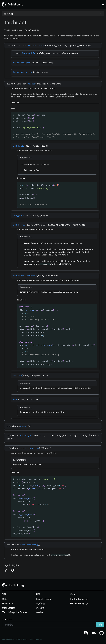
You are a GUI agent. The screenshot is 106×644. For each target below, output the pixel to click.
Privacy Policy (79, 604)
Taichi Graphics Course (15, 612)
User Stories (9, 608)
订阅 (100, 625)
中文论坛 (40, 603)
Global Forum (43, 599)
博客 (4, 599)
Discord (40, 608)
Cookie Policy (79, 599)
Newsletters (8, 603)
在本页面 (8, 14)
